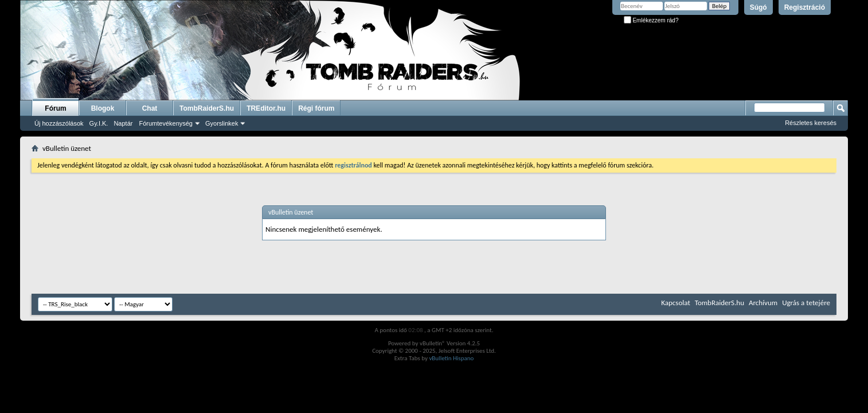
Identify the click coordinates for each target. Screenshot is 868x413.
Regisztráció (805, 7)
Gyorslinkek (222, 123)
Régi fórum (316, 108)
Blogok (103, 108)
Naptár (123, 123)
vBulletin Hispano (451, 358)
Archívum (763, 303)
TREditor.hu (266, 108)
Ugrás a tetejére (806, 303)
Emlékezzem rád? (651, 20)
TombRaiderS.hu (207, 108)
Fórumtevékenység (166, 123)
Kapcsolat (675, 303)
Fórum (55, 108)
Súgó (758, 7)
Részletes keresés (811, 123)
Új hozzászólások (59, 123)
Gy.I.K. (99, 123)
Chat (150, 108)
